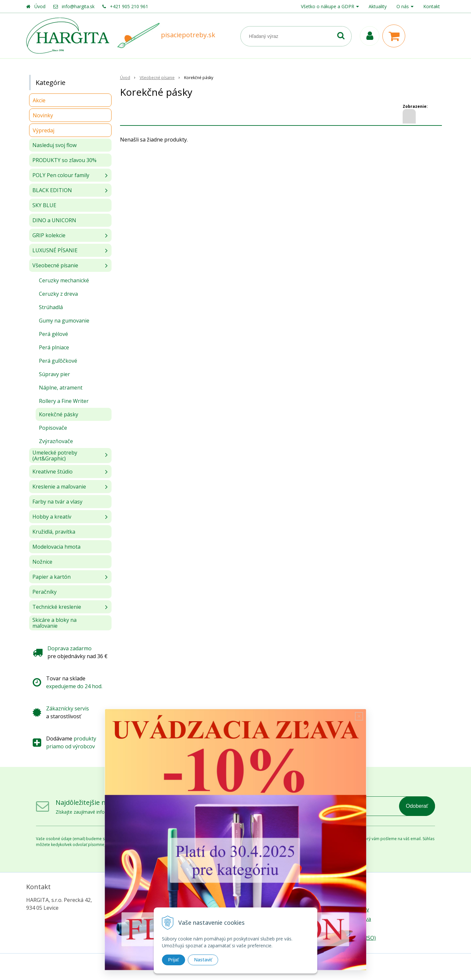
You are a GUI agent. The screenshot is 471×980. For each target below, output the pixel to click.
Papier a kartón (52, 577)
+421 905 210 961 (129, 6)
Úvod (40, 6)
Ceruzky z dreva (58, 294)
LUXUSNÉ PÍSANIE (55, 250)
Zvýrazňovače (56, 441)
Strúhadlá (51, 307)
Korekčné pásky (59, 414)
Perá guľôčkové (58, 361)
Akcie (39, 100)
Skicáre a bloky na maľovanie (54, 623)
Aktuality (378, 6)
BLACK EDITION (52, 190)
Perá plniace (54, 347)
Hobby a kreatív (52, 517)
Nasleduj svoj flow (54, 145)
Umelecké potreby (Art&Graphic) (55, 456)
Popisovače (53, 428)
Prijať (174, 960)
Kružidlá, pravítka (54, 532)
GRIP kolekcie (49, 235)
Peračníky (44, 592)
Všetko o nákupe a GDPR (328, 6)
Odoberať (417, 806)
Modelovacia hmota (56, 547)
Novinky (43, 115)
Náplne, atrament (61, 388)
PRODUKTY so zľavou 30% (64, 160)
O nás (403, 6)
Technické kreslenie (57, 607)
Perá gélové (53, 334)
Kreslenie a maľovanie (59, 487)
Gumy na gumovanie (64, 321)
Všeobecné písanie (55, 265)
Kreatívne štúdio (52, 472)
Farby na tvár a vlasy (57, 502)
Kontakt (432, 6)
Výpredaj (44, 130)
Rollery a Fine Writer (64, 401)
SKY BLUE (44, 205)
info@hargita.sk (78, 6)
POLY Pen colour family (61, 175)
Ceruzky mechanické (64, 280)
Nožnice (42, 562)
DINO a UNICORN (54, 220)
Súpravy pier (54, 374)
